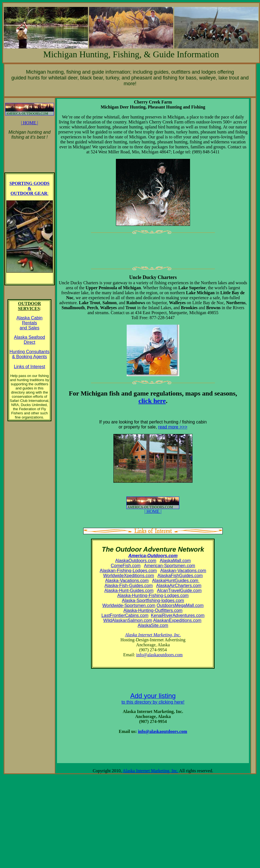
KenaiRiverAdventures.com (178, 615)
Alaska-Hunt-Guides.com (129, 591)
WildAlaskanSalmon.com (128, 620)
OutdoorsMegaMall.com (180, 605)
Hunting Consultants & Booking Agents (30, 354)
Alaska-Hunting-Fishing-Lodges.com (153, 596)
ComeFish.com (126, 566)
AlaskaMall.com (175, 561)
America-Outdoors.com (153, 556)
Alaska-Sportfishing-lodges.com (153, 600)
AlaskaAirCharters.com (179, 586)
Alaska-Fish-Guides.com (129, 586)
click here (152, 401)
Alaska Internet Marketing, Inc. (150, 771)
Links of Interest (29, 367)
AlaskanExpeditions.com (177, 620)
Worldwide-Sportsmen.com (129, 605)
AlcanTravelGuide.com (179, 591)
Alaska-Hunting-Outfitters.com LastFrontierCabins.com (142, 613)
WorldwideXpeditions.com (129, 576)
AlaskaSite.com (153, 625)
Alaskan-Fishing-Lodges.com (128, 571)
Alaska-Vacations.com (127, 581)
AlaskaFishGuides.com (180, 576)
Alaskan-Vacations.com (183, 571)
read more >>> (173, 427)
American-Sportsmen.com (169, 566)
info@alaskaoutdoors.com (159, 655)
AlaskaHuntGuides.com (176, 581)
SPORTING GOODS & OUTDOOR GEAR (29, 188)
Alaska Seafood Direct (30, 340)
